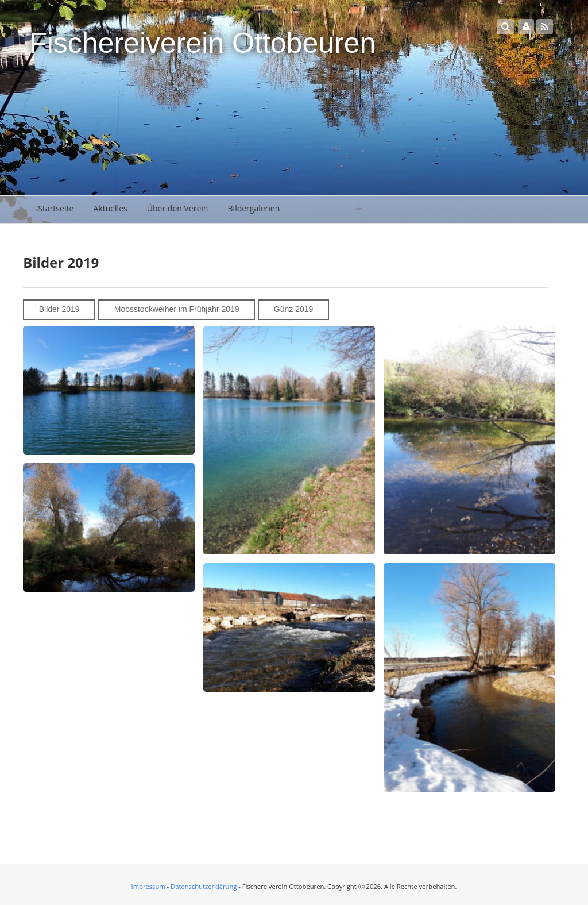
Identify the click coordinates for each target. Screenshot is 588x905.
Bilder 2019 (59, 309)
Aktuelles (110, 208)
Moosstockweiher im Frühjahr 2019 (177, 309)
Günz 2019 (294, 309)
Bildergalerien (254, 208)
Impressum (148, 886)
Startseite (56, 208)
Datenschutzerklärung (204, 886)
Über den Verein (178, 208)
